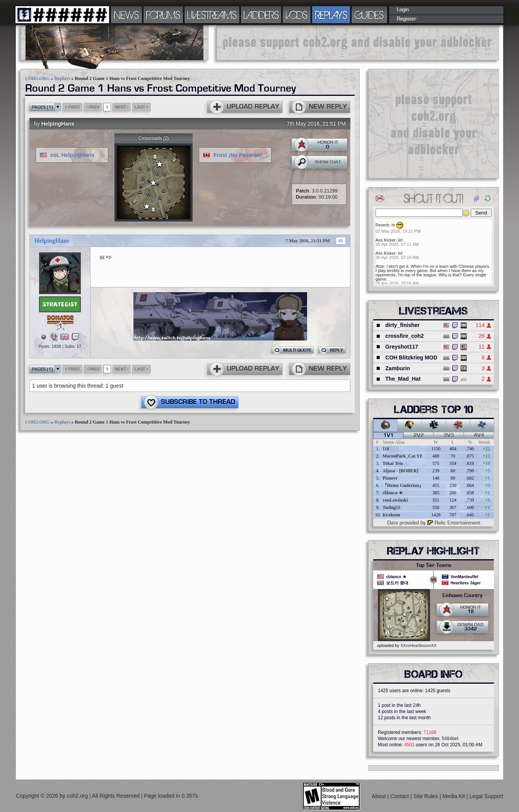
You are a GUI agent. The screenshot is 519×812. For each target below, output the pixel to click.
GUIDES (369, 15)
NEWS (126, 15)
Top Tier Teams (434, 565)
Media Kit (454, 796)
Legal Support (486, 796)
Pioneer (390, 478)
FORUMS (163, 15)
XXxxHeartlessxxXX (418, 645)
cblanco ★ (393, 493)
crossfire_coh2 (405, 336)
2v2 (419, 436)
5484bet (450, 739)
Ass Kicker (386, 240)
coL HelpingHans (72, 155)
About (379, 796)
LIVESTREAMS (212, 15)
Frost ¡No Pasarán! (238, 155)
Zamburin (398, 368)
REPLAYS (331, 15)
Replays (62, 78)
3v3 (449, 436)
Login (403, 10)
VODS (297, 15)
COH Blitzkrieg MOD (411, 357)
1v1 (388, 436)
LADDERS (261, 15)
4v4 (479, 436)
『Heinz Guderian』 (403, 485)
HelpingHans (58, 124)
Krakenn (391, 515)
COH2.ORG (38, 78)
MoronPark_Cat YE (403, 456)
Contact (400, 796)
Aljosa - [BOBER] (400, 471)
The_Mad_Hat (403, 379)
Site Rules (427, 796)
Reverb (382, 225)
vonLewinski (395, 500)
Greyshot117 (402, 347)
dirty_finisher (402, 325)
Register (407, 19)
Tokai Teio (393, 463)
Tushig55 (391, 507)
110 (386, 449)
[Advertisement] (358, 43)
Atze (380, 266)
